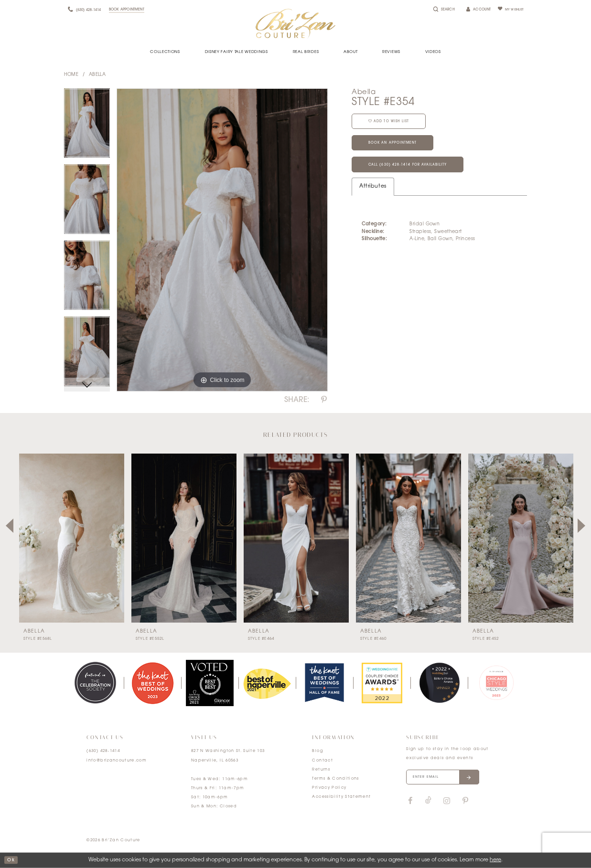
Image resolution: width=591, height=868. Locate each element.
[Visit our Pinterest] (465, 804)
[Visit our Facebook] (410, 804)
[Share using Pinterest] (324, 400)
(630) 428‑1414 (103, 751)
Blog (317, 751)
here (495, 860)
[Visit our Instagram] (446, 804)
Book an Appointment (400, 150)
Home (71, 75)
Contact (322, 761)
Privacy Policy (329, 788)
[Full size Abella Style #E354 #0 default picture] (222, 240)
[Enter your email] (449, 779)
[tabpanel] (87, 127)
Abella (97, 75)
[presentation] (72, 538)
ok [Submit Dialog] (12, 860)
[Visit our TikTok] (428, 804)
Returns (321, 770)
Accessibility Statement (341, 797)
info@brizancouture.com (117, 761)
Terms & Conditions (335, 779)
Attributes (373, 198)
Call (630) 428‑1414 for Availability (416, 175)
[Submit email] (480, 779)
